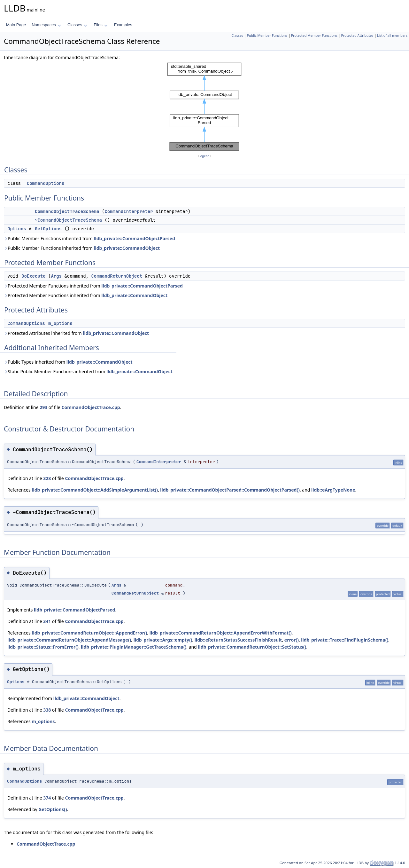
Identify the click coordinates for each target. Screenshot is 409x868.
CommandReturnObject (117, 276)
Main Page (16, 25)
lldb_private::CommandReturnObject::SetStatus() (252, 647)
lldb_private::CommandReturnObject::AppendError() (89, 633)
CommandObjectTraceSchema (67, 211)
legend (204, 156)
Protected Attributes (357, 36)
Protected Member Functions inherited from (93, 286)
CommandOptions (46, 183)
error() (292, 640)
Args (56, 276)
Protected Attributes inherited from (76, 333)
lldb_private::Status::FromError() (43, 647)
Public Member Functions (267, 36)
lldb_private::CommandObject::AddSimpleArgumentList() (95, 490)
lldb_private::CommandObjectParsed (134, 238)
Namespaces (46, 25)
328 (47, 478)
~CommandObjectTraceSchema (68, 220)
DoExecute (34, 276)
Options (17, 229)
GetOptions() (53, 809)
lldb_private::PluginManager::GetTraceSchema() (134, 647)
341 (47, 621)
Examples (123, 25)
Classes (77, 25)
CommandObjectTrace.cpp (91, 407)
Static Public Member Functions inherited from (88, 371)
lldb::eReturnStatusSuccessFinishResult (238, 640)
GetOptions (48, 229)
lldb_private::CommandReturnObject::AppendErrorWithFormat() (221, 633)
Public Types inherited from (68, 362)
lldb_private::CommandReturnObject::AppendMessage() (69, 640)
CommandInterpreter (129, 211)
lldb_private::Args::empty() (163, 640)
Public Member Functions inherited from (89, 238)
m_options (60, 323)
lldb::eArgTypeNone (333, 490)
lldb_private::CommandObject (127, 248)
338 (47, 710)
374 (47, 798)
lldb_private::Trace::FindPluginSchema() (345, 640)
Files (100, 25)
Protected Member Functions (314, 36)
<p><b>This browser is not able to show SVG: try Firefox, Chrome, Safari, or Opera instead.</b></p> (204, 107)
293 (43, 407)
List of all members (392, 36)
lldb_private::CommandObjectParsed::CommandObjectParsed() (230, 490)
